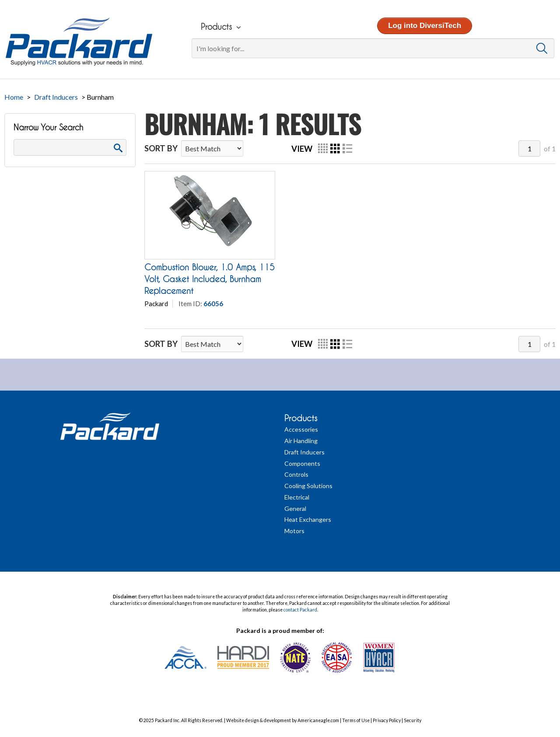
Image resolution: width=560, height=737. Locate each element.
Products (301, 418)
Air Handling (301, 441)
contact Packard (300, 610)
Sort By (161, 149)
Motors (294, 531)
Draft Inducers (56, 97)
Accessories (301, 429)
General (295, 508)
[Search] (372, 48)
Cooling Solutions (308, 486)
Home (14, 97)
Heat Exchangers (308, 519)
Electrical (297, 497)
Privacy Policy (387, 720)
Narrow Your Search (48, 127)
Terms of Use (356, 720)
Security (413, 720)
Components (302, 463)
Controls (296, 474)
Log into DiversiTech (424, 26)
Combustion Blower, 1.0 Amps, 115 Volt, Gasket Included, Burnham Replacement (210, 279)
